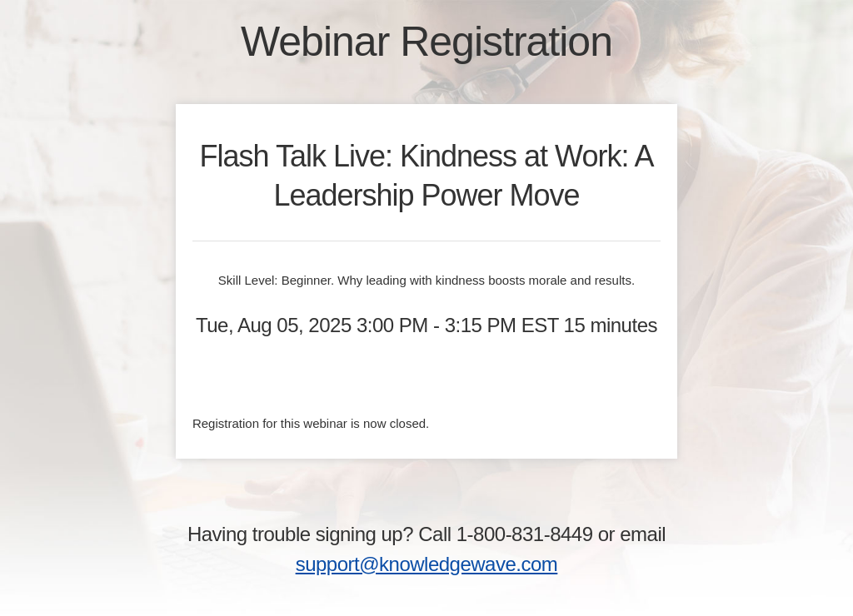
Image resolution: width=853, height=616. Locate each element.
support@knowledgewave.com (427, 564)
